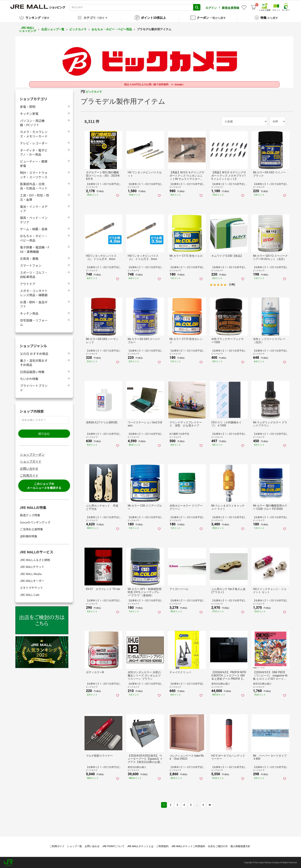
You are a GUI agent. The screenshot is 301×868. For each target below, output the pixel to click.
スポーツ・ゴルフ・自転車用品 (34, 274)
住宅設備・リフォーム (34, 322)
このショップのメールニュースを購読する (44, 485)
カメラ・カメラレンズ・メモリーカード (34, 133)
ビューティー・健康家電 (34, 163)
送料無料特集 (29, 536)
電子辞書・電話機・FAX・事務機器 (35, 249)
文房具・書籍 (29, 258)
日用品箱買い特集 (32, 371)
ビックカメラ (78, 29)
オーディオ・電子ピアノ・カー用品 (34, 152)
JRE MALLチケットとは (140, 846)
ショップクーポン (32, 454)
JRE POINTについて (113, 846)
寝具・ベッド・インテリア (34, 219)
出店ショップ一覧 (53, 29)
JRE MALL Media (31, 573)
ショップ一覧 (74, 846)
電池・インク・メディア (34, 208)
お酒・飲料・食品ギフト (34, 304)
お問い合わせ (29, 468)
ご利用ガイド (29, 475)
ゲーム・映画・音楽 (34, 228)
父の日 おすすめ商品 (34, 353)
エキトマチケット (31, 587)
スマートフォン (31, 265)
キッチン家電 (29, 113)
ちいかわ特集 (29, 378)
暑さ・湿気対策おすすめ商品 (34, 362)
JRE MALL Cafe (30, 594)
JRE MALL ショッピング (28, 29)
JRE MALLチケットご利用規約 (188, 846)
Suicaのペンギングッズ (35, 522)
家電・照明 (28, 106)
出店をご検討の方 (218, 846)
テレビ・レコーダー (34, 142)
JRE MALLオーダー (32, 580)
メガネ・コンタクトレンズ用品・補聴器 (34, 292)
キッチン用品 (29, 313)
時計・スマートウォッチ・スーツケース (34, 174)
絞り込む (44, 433)
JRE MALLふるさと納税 (35, 559)
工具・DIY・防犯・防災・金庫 (35, 197)
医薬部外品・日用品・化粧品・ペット (34, 185)
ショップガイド (31, 461)
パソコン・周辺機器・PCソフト (32, 122)
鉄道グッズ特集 (30, 515)
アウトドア (28, 283)
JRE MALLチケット (32, 566)
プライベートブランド (34, 387)
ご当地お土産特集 (31, 529)
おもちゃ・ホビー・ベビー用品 (112, 29)
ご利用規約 (162, 846)
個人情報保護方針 (240, 846)
